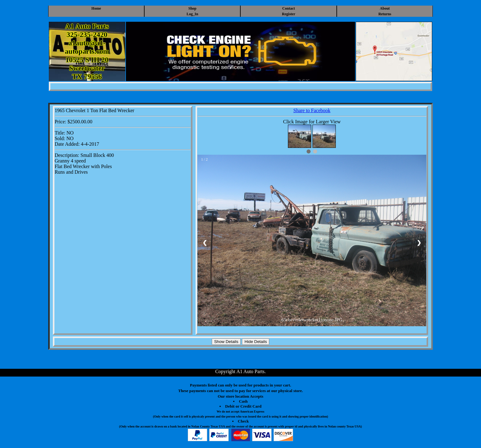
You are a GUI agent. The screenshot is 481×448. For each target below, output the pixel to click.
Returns (385, 14)
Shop (192, 8)
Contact (289, 8)
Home (96, 8)
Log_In (192, 14)
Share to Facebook (312, 110)
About (385, 8)
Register (289, 14)
